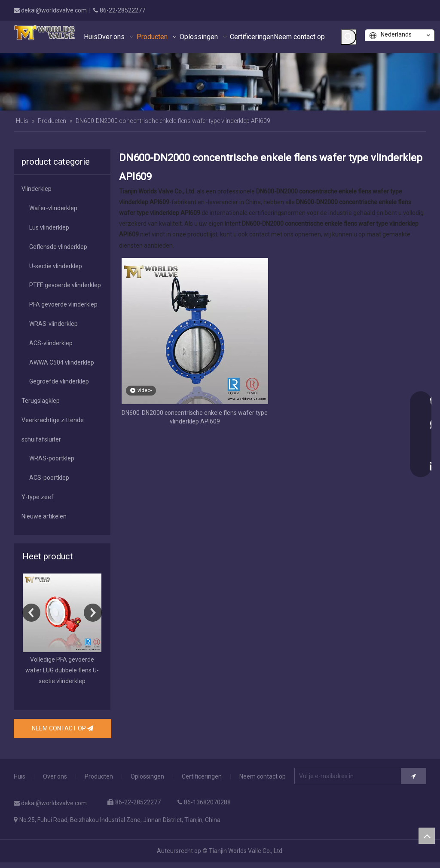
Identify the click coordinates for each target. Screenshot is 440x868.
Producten (99, 776)
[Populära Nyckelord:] (348, 37)
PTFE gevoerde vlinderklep (65, 285)
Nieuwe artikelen (44, 516)
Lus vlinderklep (49, 227)
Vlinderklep (37, 189)
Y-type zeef (38, 497)
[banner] (220, 82)
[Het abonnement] (414, 776)
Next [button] (93, 613)
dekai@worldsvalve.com (54, 10)
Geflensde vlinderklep (58, 247)
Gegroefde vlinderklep (59, 381)
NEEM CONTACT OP (63, 728)
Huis (20, 776)
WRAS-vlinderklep (53, 324)
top (427, 836)
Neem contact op (263, 776)
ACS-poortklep (49, 478)
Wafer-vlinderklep (53, 208)
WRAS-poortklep (52, 458)
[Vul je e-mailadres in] (354, 776)
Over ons (55, 776)
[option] (62, 630)
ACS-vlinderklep (51, 343)
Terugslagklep (41, 401)
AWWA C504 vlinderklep (62, 362)
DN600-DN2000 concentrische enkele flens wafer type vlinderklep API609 (195, 417)
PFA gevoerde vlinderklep (63, 304)
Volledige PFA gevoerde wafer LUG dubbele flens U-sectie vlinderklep (62, 670)
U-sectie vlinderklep (56, 266)
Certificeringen (202, 776)
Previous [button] (31, 613)
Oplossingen (147, 776)
